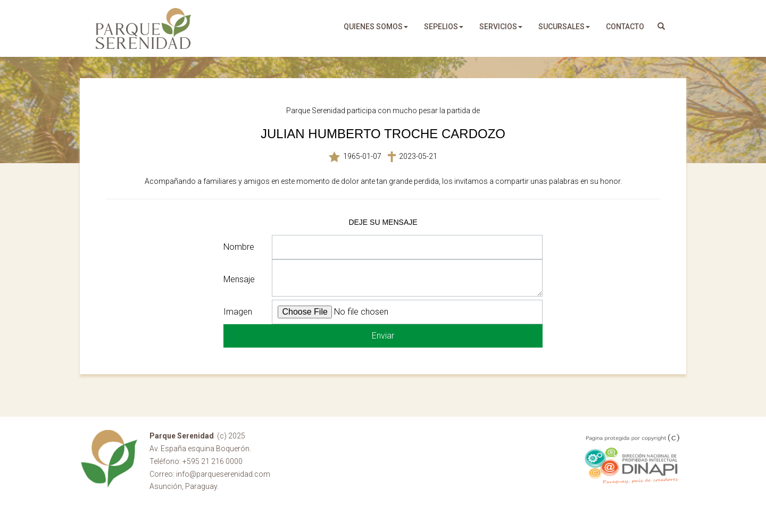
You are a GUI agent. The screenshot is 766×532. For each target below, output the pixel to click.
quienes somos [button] (376, 27)
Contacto (625, 27)
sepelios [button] (444, 27)
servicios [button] (501, 27)
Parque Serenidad (144, 28)
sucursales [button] (564, 27)
